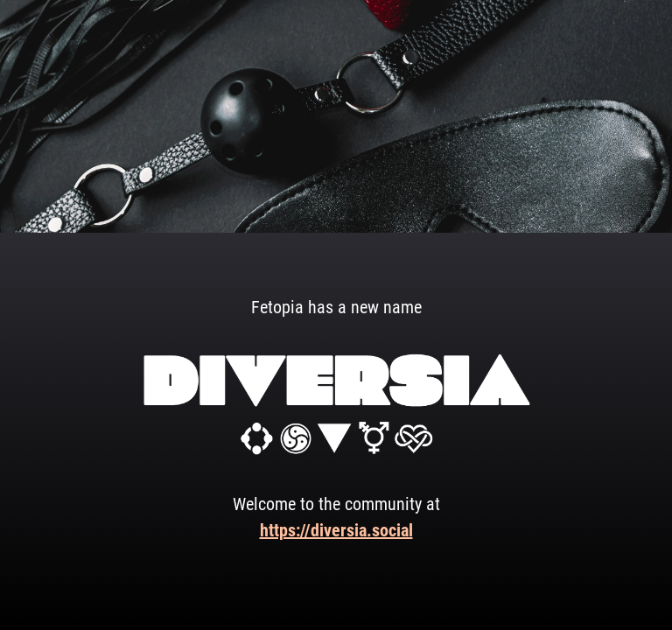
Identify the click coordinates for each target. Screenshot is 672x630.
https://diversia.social (336, 530)
